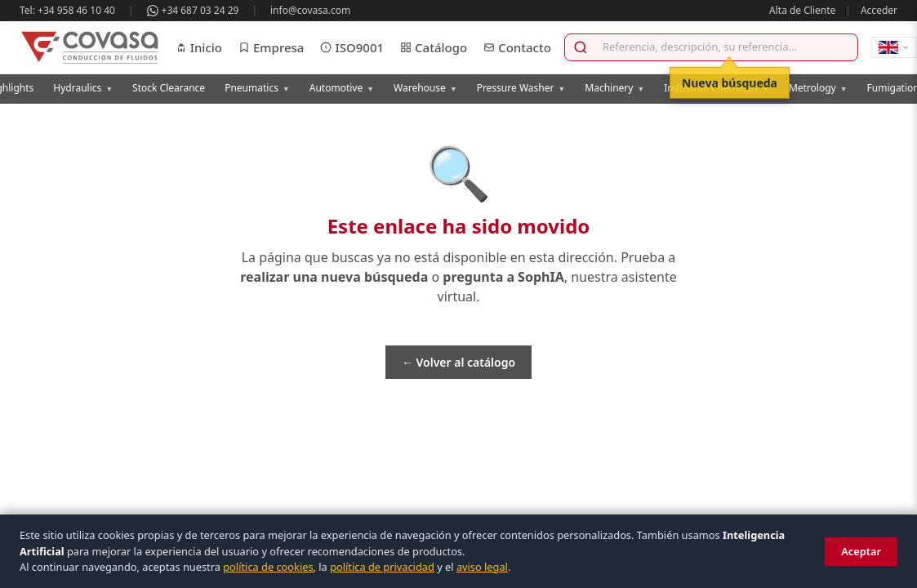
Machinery (614, 88)
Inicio (199, 47)
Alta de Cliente (802, 10)
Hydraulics (83, 88)
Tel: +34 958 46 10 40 (67, 10)
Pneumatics (257, 88)
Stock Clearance (169, 88)
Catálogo (434, 47)
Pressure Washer (521, 88)
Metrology (818, 88)
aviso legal (482, 567)
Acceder (879, 10)
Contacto (517, 47)
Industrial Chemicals (717, 88)
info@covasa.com (310, 10)
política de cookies (268, 567)
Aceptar (861, 551)
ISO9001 (352, 47)
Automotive (342, 88)
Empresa (271, 47)
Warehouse (425, 88)
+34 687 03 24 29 (193, 10)
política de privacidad (382, 567)
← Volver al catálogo (459, 362)
